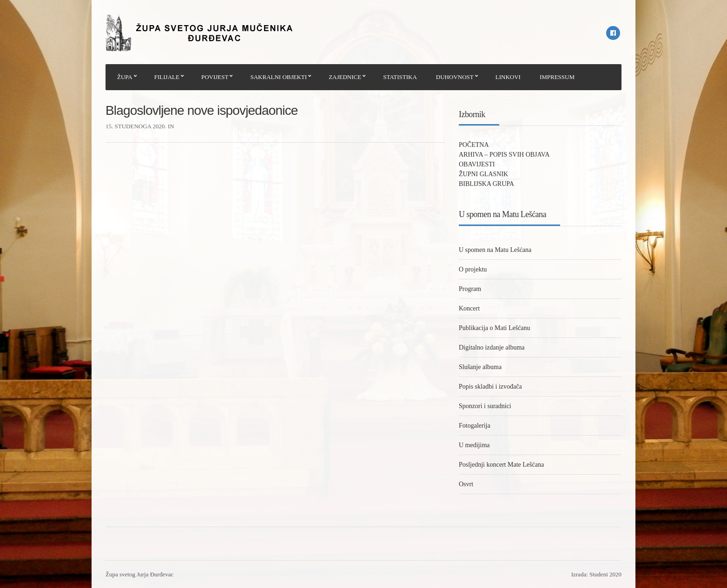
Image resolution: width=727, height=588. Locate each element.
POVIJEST (215, 77)
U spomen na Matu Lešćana (495, 250)
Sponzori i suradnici (485, 406)
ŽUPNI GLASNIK (483, 174)
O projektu (473, 269)
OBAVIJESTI (477, 164)
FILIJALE (167, 77)
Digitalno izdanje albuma (492, 347)
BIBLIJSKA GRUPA (486, 184)
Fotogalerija (475, 426)
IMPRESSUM (557, 77)
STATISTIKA (400, 77)
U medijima (474, 445)
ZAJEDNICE (345, 77)
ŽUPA (125, 77)
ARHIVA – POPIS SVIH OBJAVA (504, 155)
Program (470, 289)
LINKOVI (508, 77)
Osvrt (466, 484)
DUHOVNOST (455, 77)
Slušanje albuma (480, 367)
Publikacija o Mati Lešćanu (495, 328)
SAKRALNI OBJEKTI (278, 77)
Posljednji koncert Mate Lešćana (501, 465)
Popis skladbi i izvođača (490, 386)
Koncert (469, 308)
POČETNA (474, 145)
